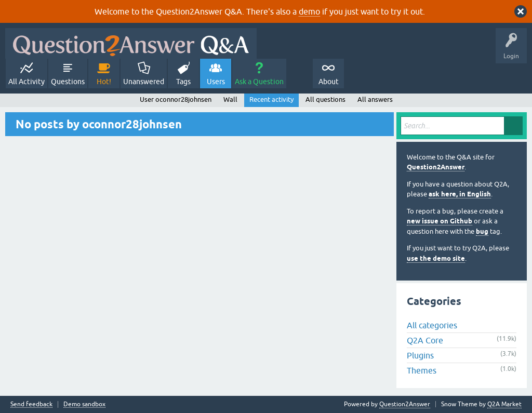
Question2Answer (436, 167)
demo (309, 11)
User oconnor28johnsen (176, 99)
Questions (68, 82)
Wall (230, 99)
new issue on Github (440, 221)
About (329, 82)
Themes (422, 370)
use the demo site (436, 258)
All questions (325, 99)
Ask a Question (259, 82)
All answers (375, 99)
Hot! (104, 82)
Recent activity (271, 99)
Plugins (420, 355)
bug (482, 231)
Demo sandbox (84, 404)
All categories (432, 325)
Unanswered (144, 82)
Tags (183, 82)
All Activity (26, 82)
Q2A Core (425, 340)
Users (216, 82)
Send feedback (31, 404)
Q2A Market (504, 404)
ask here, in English (460, 194)
